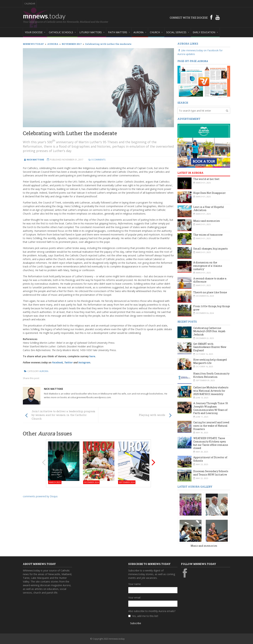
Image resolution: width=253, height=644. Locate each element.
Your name (134, 584)
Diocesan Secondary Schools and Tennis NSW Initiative (211, 473)
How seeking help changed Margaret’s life (210, 361)
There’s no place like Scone (210, 292)
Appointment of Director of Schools (210, 459)
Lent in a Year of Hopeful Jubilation (209, 209)
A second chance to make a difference (210, 280)
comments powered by (40, 496)
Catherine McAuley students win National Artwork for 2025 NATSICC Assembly (211, 391)
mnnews (44, 16)
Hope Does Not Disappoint (209, 193)
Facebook (57, 362)
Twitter (69, 362)
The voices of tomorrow (208, 235)
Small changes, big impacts (210, 249)
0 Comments (98, 160)
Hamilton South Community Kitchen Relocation (211, 375)
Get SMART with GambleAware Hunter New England (210, 347)
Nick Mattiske (53, 389)
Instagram (84, 362)
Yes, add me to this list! (145, 616)
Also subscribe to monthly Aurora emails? (152, 611)
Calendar (30, 4)
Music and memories (207, 221)
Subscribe (136, 623)
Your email (134, 598)
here (92, 356)
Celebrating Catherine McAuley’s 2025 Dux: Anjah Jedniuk (209, 331)
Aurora (44, 371)
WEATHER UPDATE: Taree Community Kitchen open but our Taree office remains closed (211, 443)
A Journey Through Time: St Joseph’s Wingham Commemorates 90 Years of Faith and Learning (211, 408)
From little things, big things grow (212, 308)
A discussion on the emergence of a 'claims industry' (208, 266)
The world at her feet (206, 179)
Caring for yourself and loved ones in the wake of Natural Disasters (211, 426)
